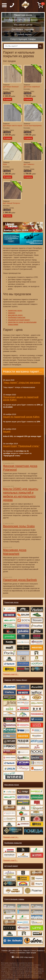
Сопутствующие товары (14, 899)
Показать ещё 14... (11, 837)
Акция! (7, 431)
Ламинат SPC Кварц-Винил (16, 680)
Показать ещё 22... (11, 674)
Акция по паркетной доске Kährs (21, 417)
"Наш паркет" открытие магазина (22, 383)
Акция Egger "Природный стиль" (21, 446)
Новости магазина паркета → (23, 371)
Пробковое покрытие (13, 843)
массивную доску (15, 315)
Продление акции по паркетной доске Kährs (21, 398)
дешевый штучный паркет (19, 320)
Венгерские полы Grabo (19, 526)
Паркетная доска (11, 602)
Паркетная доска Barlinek (20, 580)
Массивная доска (12, 785)
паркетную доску (15, 310)
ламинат (12, 313)
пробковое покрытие (17, 317)
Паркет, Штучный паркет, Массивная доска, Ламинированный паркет (26, 5)
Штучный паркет (11, 866)
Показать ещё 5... (10, 860)
